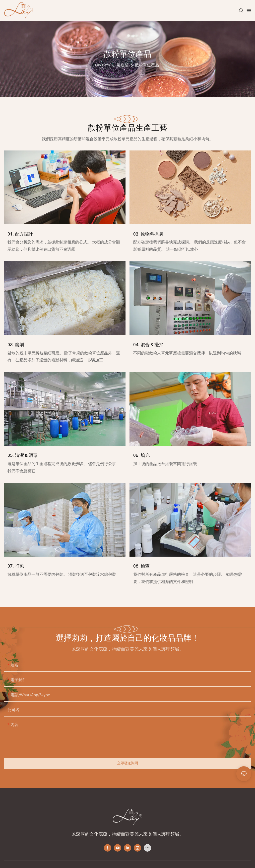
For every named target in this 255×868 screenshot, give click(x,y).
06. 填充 (141, 456)
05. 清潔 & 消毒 (23, 456)
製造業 (123, 65)
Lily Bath (103, 65)
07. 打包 (16, 566)
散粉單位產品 (147, 65)
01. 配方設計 (20, 234)
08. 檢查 (141, 566)
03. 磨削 (16, 345)
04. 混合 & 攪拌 (148, 345)
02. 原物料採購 (148, 234)
